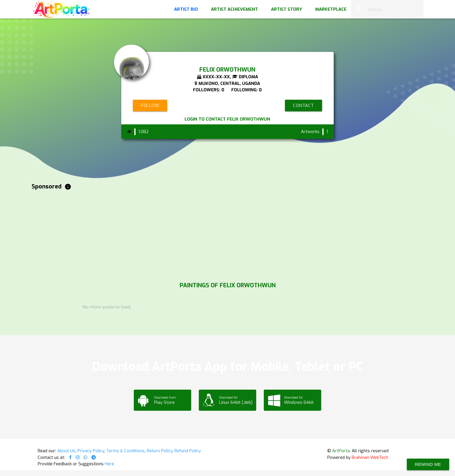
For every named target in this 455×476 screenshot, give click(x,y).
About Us (66, 451)
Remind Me (428, 464)
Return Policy (160, 451)
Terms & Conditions (126, 451)
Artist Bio (186, 9)
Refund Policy (188, 451)
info (68, 187)
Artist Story (287, 9)
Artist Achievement (234, 9)
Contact (304, 106)
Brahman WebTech (370, 457)
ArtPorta (341, 451)
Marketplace (331, 9)
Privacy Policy (91, 451)
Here (109, 464)
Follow (150, 106)
